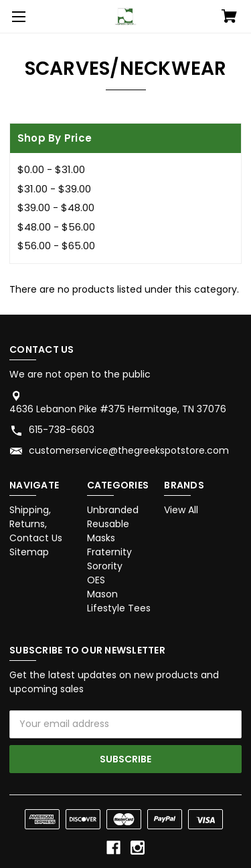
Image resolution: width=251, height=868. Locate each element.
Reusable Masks (108, 531)
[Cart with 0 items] (229, 17)
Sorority (105, 566)
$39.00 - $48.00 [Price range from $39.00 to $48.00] (56, 207)
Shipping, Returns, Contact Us (36, 524)
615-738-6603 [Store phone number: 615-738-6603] (62, 430)
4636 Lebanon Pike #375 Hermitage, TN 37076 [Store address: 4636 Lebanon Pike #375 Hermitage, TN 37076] (118, 409)
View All (181, 510)
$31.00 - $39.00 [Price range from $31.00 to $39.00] (54, 189)
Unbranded (113, 510)
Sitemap (29, 552)
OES (96, 580)
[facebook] (113, 848)
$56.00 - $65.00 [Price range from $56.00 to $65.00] (56, 246)
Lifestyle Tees (119, 608)
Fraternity (109, 552)
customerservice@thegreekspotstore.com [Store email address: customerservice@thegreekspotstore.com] (129, 450)
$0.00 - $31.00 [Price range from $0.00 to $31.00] (51, 169)
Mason (102, 594)
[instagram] (138, 848)
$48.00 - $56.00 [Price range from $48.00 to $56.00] (56, 227)
